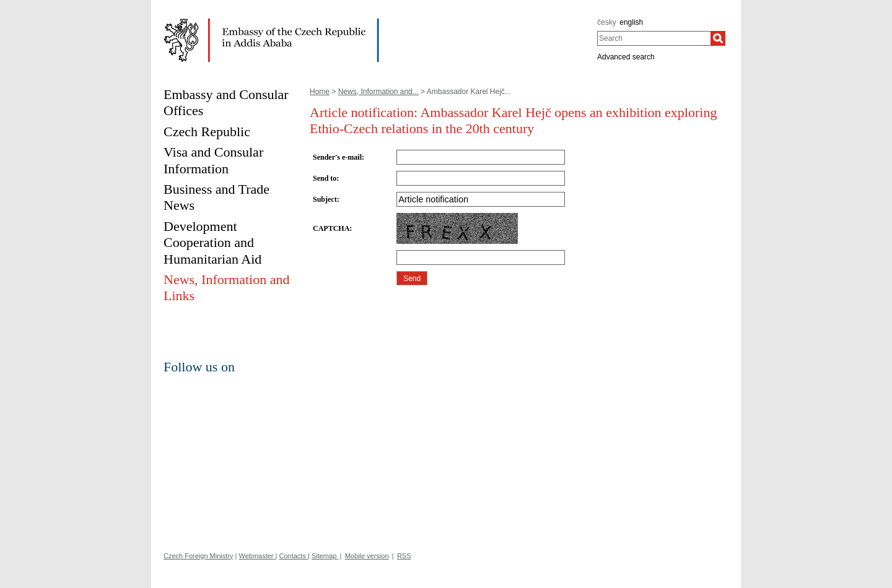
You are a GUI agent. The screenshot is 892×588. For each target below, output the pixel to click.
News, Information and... (378, 92)
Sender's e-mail (337, 157)
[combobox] (654, 38)
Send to (325, 178)
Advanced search (626, 57)
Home (320, 92)
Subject (325, 199)
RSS (404, 556)
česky (607, 22)
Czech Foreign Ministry (198, 556)
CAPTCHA (331, 228)
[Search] (718, 38)
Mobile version (367, 556)
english (631, 22)
